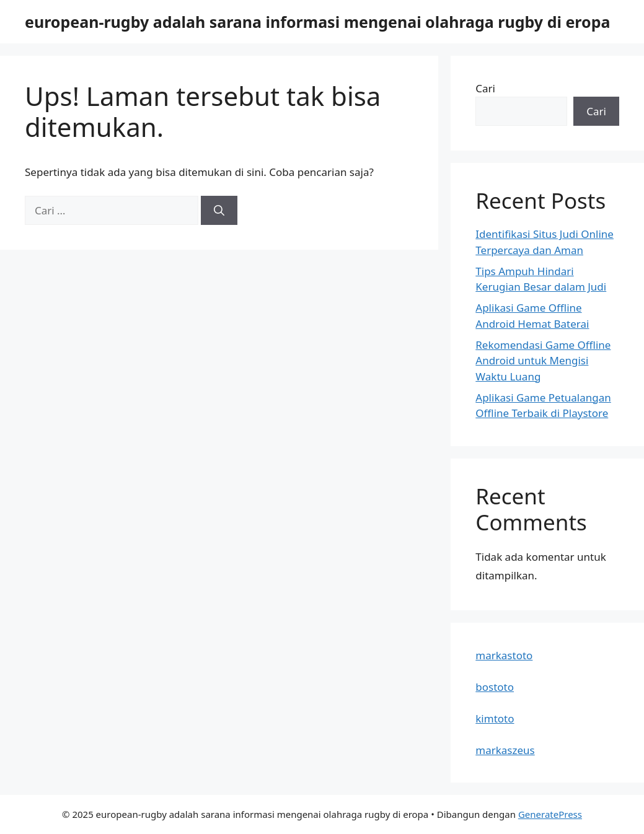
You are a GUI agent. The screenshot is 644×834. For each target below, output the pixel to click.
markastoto (504, 655)
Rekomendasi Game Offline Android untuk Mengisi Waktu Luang (543, 361)
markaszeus (505, 750)
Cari (485, 88)
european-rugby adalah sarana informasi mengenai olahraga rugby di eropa (317, 22)
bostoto (495, 687)
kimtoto (495, 718)
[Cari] (219, 211)
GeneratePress (550, 814)
